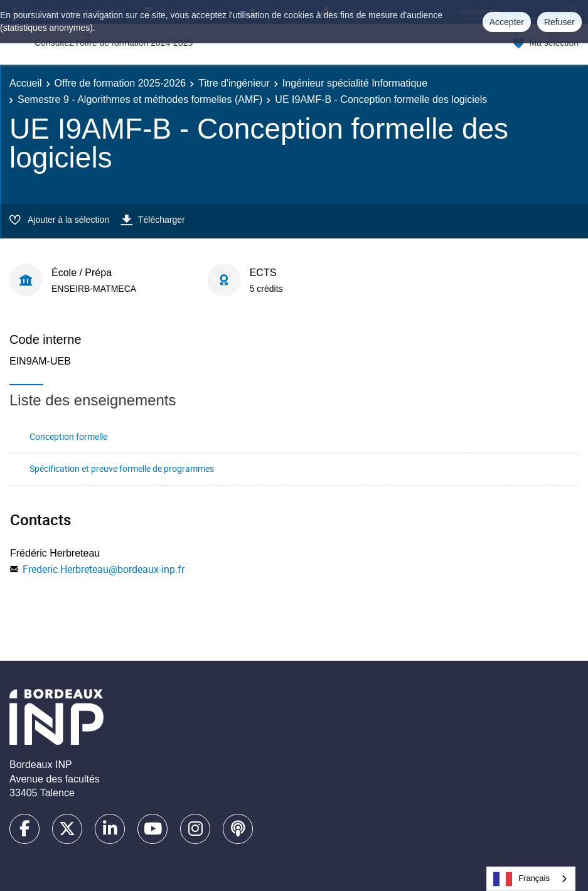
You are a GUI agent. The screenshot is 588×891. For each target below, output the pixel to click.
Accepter (507, 22)
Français (521, 879)
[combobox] (531, 879)
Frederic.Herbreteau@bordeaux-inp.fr (104, 569)
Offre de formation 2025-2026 (120, 83)
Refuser (559, 22)
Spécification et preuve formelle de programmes (122, 468)
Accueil (26, 83)
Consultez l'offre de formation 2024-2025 (114, 43)
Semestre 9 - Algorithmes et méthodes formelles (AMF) (140, 99)
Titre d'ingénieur (234, 83)
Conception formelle (68, 436)
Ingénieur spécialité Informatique (355, 83)
